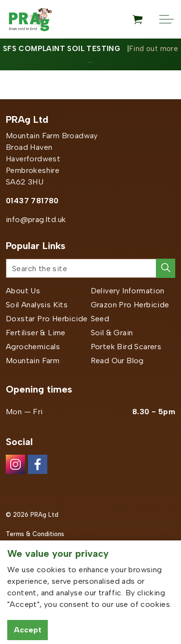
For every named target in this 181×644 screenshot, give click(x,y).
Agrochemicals (33, 347)
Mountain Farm (33, 361)
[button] (166, 268)
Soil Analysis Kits (37, 305)
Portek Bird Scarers (126, 347)
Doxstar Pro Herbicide (47, 319)
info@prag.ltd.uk (36, 219)
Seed (100, 319)
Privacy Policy (26, 553)
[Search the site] (90, 268)
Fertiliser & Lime (36, 333)
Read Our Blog (117, 361)
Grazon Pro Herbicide (130, 305)
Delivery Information (128, 291)
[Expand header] (167, 19)
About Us (23, 291)
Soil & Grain (112, 333)
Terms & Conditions (35, 534)
